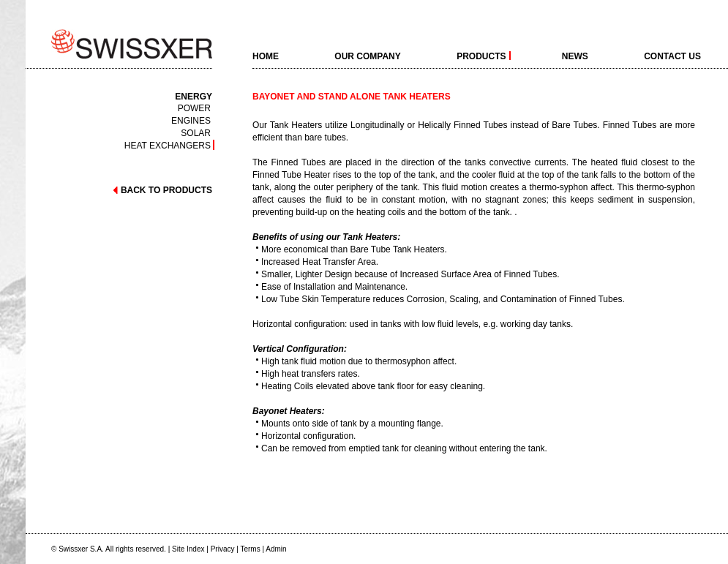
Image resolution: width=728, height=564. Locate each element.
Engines (191, 120)
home (266, 56)
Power (194, 108)
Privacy (223, 549)
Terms (250, 549)
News (575, 56)
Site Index (188, 549)
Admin (276, 549)
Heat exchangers (168, 145)
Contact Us (672, 56)
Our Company (367, 56)
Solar (196, 133)
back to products (162, 190)
